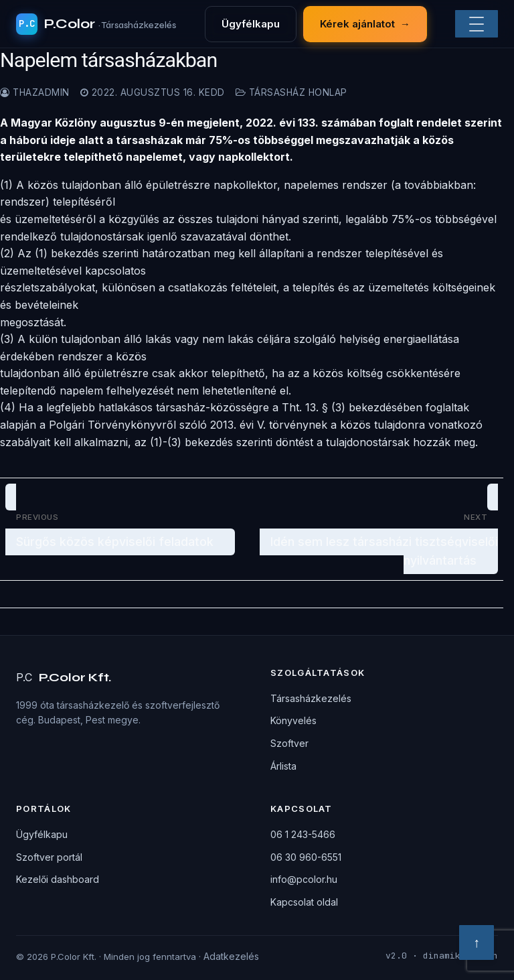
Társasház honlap (291, 92)
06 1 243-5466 (303, 834)
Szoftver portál (49, 857)
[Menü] (477, 24)
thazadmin (35, 92)
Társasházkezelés (311, 698)
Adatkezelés (231, 956)
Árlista (283, 766)
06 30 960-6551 (306, 857)
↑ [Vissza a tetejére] (477, 942)
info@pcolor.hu (304, 879)
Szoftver (289, 743)
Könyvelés (293, 720)
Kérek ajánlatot (365, 24)
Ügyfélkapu (251, 24)
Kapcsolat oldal (304, 902)
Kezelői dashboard (58, 879)
